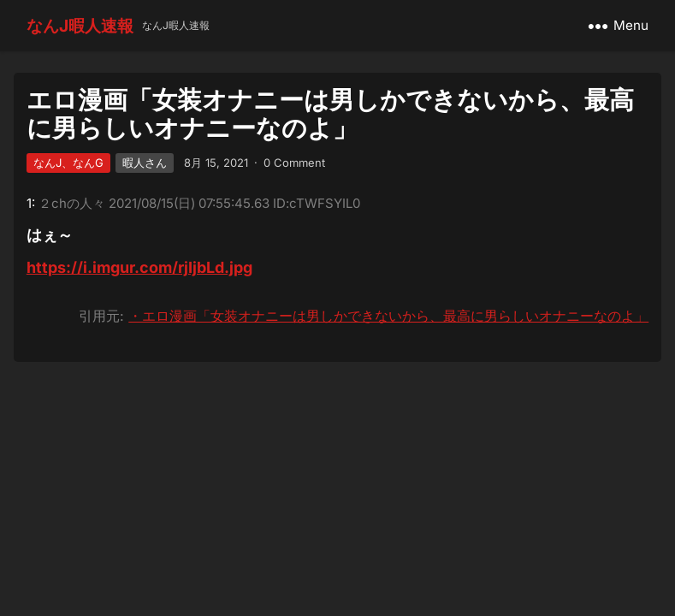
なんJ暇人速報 (80, 26)
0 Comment (294, 163)
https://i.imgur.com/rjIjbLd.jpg (139, 267)
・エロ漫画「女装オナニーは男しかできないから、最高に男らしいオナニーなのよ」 (388, 316)
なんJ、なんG (68, 163)
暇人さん (145, 163)
